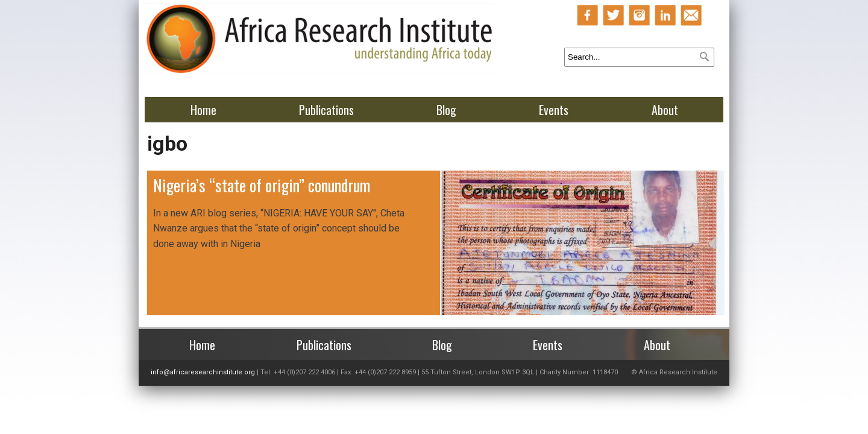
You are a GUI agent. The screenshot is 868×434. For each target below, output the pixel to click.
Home (203, 110)
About (665, 110)
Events (554, 110)
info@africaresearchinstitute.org (203, 372)
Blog (446, 110)
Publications (326, 110)
